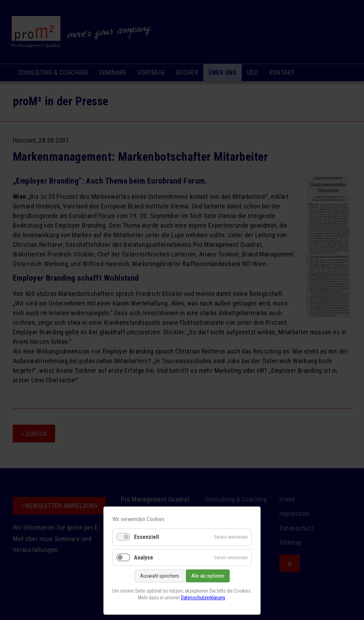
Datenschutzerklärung (203, 598)
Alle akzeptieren (208, 576)
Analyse (144, 558)
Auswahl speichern (160, 576)
